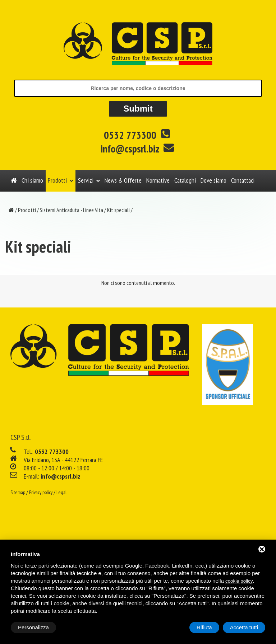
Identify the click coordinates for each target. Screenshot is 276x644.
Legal (61, 492)
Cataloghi (185, 180)
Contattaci (243, 180)
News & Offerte (123, 180)
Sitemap (18, 492)
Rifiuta (204, 627)
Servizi (86, 180)
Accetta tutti (244, 627)
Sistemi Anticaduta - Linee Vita (72, 210)
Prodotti (57, 180)
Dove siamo (213, 180)
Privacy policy (41, 492)
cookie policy (239, 581)
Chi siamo (32, 180)
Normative (158, 180)
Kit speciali (118, 210)
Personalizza (33, 627)
